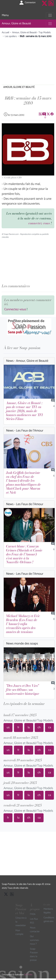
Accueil (5, 32)
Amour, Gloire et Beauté (16, 24)
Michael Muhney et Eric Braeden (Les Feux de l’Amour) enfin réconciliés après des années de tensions (23, 624)
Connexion (27, 3)
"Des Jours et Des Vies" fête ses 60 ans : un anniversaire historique (23, 690)
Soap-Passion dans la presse (34, 955)
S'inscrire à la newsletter (21, 922)
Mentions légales (48, 911)
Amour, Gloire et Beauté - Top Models (31, 32)
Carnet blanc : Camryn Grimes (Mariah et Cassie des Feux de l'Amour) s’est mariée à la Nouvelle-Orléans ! (24, 554)
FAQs (33, 914)
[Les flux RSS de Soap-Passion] (51, 6)
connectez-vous (39, 223)
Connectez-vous (15, 309)
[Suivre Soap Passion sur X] (44, 6)
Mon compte (19, 932)
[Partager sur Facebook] (52, 114)
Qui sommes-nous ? (35, 940)
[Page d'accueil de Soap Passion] (7, 6)
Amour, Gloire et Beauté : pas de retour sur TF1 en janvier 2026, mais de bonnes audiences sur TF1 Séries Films (25, 411)
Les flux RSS (34, 921)
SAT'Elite (28, 975)
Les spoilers (11, 36)
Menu (5, 15)
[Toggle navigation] (50, 15)
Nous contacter (35, 930)
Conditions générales (49, 920)
